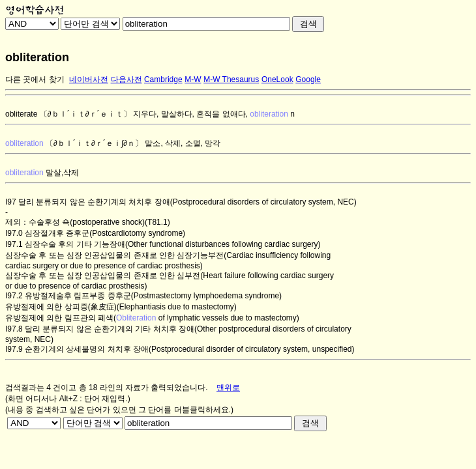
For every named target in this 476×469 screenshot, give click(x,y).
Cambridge (163, 79)
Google (308, 79)
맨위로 (228, 388)
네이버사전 (89, 79)
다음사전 (126, 79)
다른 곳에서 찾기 (35, 79)
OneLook (277, 79)
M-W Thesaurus (231, 79)
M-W (193, 79)
